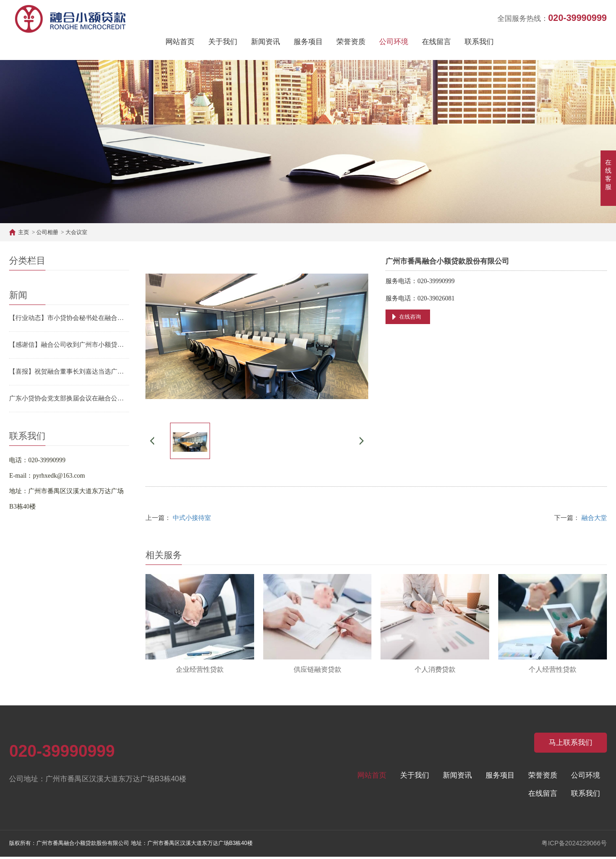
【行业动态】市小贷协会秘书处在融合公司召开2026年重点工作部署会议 (69, 318)
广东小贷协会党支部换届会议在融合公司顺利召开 (69, 398)
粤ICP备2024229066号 (574, 845)
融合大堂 (594, 518)
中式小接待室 (192, 518)
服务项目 (308, 42)
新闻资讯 (265, 42)
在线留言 (436, 42)
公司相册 (47, 232)
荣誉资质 (351, 42)
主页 (24, 232)
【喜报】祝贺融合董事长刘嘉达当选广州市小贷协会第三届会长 (69, 372)
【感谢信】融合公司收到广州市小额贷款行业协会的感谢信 (69, 345)
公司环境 (394, 42)
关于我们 (223, 42)
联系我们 (479, 42)
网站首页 (180, 42)
